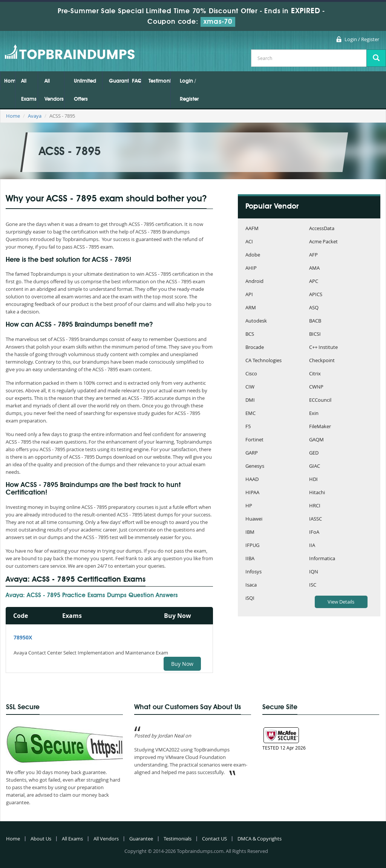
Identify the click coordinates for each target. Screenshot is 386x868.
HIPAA (252, 493)
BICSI (315, 334)
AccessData (322, 229)
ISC (313, 585)
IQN (314, 572)
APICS (316, 295)
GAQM (316, 440)
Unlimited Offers (85, 90)
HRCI (315, 506)
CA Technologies (263, 361)
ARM (251, 308)
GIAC (315, 466)
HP (249, 506)
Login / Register (362, 39)
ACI (249, 242)
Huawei (254, 519)
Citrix (315, 374)
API (249, 295)
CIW (250, 387)
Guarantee (119, 81)
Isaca (251, 585)
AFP (313, 255)
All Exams (29, 90)
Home (10, 81)
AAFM (252, 229)
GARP (252, 453)
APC (314, 282)
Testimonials (159, 81)
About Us (41, 839)
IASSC (316, 519)
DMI (250, 400)
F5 (248, 427)
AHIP (251, 268)
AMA (314, 268)
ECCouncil (320, 400)
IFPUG (252, 546)
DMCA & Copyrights (260, 839)
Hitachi (317, 493)
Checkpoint (322, 361)
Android (254, 282)
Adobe (253, 255)
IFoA (314, 532)
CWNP (316, 387)
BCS (250, 334)
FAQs (136, 81)
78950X (23, 637)
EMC (250, 414)
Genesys (255, 466)
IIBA (250, 559)
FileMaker (320, 427)
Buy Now (182, 664)
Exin (314, 414)
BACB (315, 321)
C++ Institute (323, 348)
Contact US (214, 839)
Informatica (322, 559)
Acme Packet (323, 242)
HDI (313, 480)
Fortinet (254, 440)
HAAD (252, 480)
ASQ (314, 308)
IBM (250, 532)
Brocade (255, 348)
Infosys (254, 572)
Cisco (251, 374)
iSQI (250, 598)
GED (314, 453)
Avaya (35, 116)
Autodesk (256, 321)
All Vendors (54, 90)
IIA (312, 546)
